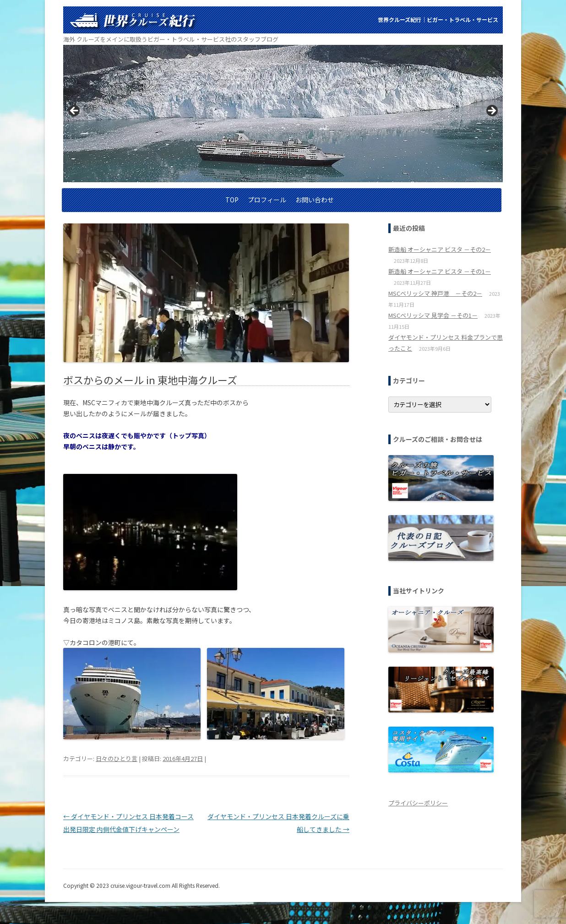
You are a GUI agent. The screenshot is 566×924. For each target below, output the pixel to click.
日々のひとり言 (117, 758)
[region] (283, 114)
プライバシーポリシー (418, 803)
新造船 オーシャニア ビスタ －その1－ (440, 271)
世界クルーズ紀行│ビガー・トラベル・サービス (438, 19)
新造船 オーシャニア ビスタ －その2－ (440, 249)
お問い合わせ (315, 200)
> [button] (491, 111)
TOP (232, 200)
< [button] (75, 111)
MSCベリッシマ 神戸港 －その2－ (435, 293)
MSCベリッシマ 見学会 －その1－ (433, 315)
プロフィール (267, 200)
